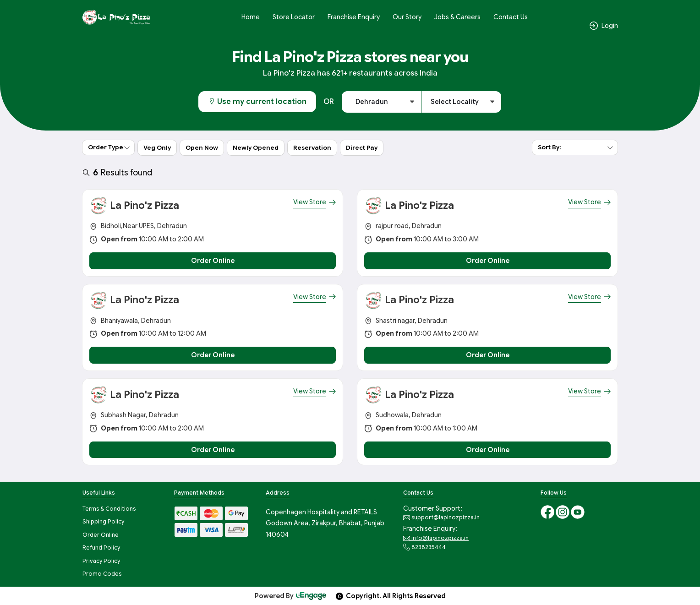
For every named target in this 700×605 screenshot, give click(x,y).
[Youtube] (578, 512)
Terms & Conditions (109, 509)
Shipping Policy (103, 521)
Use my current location (257, 102)
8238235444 (424, 547)
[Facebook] (548, 512)
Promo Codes (102, 574)
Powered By (291, 596)
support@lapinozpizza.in (441, 518)
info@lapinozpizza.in (436, 538)
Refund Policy (101, 548)
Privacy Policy (101, 561)
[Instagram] (563, 512)
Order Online (101, 535)
